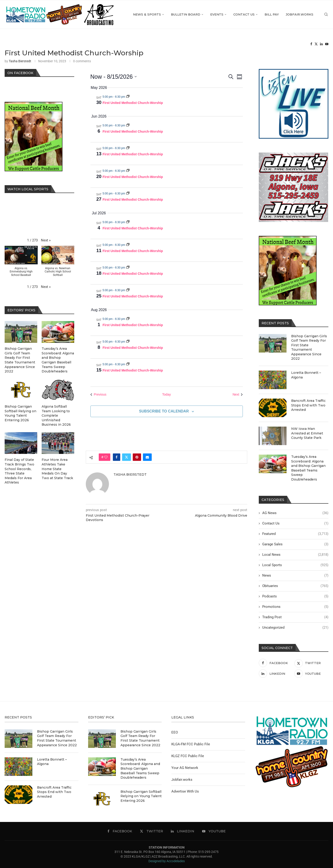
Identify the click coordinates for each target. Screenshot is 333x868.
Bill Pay (272, 14)
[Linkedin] (321, 44)
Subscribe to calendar (164, 411)
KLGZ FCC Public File (188, 756)
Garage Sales (295, 544)
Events (217, 14)
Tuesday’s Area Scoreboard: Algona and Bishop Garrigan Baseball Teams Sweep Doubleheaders (308, 468)
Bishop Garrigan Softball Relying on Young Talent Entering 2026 (20, 413)
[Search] (326, 14)
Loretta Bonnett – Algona (306, 375)
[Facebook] (311, 44)
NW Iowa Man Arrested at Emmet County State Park (307, 433)
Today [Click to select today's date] (166, 394)
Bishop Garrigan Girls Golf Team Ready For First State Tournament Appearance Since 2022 (309, 347)
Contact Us (244, 14)
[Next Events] (238, 395)
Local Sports (295, 565)
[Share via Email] (147, 457)
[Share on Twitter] (126, 457)
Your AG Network (185, 768)
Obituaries (295, 586)
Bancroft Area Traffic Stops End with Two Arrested (308, 405)
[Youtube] (327, 44)
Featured (295, 534)
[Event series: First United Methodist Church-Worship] (128, 97)
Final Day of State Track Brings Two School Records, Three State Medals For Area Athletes (19, 471)
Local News (295, 555)
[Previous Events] (98, 395)
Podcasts (295, 596)
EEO (175, 732)
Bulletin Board (186, 14)
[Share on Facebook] (117, 457)
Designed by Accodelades (167, 861)
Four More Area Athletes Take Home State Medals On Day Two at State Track (57, 469)
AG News (295, 513)
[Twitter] (316, 44)
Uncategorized (295, 628)
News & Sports (147, 14)
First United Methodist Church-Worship (133, 103)
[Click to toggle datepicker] (114, 77)
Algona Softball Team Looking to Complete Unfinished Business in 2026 (56, 415)
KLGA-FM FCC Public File (191, 744)
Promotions (295, 607)
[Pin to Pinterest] (137, 457)
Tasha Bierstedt (20, 61)
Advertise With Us (185, 791)
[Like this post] (106, 457)
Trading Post (295, 617)
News (295, 576)
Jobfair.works (300, 14)
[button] (46, 240)
